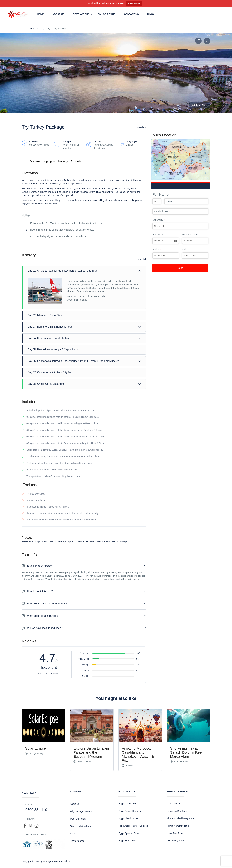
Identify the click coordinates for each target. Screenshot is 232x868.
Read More (134, 3)
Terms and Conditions (81, 826)
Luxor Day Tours (175, 833)
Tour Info (76, 161)
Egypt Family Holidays (130, 811)
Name (170, 201)
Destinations (81, 14)
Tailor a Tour (107, 14)
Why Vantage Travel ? (81, 811)
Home (40, 14)
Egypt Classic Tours (128, 818)
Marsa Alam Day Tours (178, 826)
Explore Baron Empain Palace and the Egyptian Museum (91, 752)
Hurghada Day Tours (177, 811)
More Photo (200, 105)
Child (185, 249)
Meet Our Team (78, 819)
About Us (58, 14)
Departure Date (190, 235)
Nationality (158, 220)
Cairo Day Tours (175, 804)
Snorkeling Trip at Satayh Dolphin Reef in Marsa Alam (188, 752)
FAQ (72, 834)
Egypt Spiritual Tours (129, 833)
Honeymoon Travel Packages (133, 826)
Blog (150, 14)
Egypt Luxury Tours (128, 804)
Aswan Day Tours (176, 841)
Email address (162, 211)
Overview (35, 161)
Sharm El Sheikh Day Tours (181, 818)
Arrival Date (158, 235)
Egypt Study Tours (128, 841)
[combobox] (166, 241)
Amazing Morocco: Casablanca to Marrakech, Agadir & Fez (138, 754)
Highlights (49, 161)
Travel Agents (77, 841)
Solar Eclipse (35, 748)
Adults (157, 249)
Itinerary (63, 161)
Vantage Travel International (57, 861)
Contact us (131, 14)
